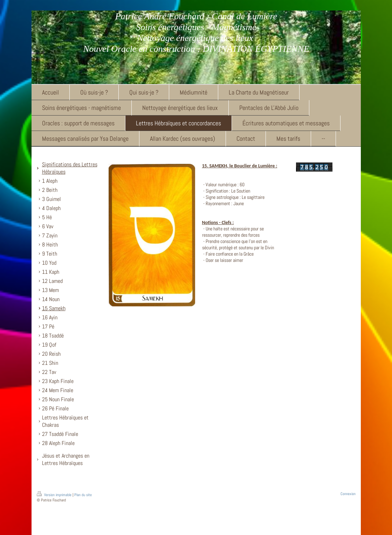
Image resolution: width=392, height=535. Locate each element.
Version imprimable (55, 495)
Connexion (348, 494)
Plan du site (83, 495)
